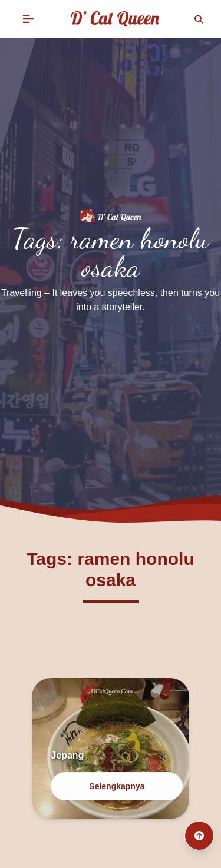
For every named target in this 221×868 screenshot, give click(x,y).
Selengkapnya (117, 786)
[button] (28, 19)
